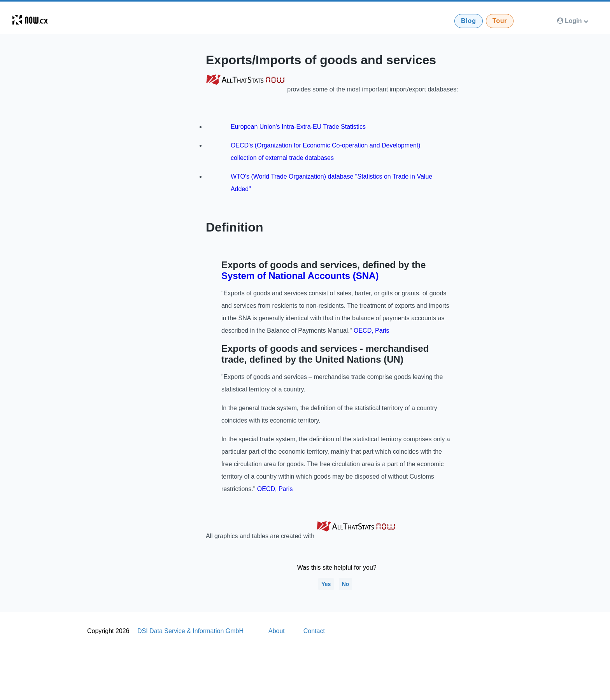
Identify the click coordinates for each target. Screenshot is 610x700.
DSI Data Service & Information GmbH (190, 631)
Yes (326, 584)
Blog (469, 21)
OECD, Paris (372, 331)
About (277, 631)
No (346, 584)
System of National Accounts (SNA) (300, 276)
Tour (500, 21)
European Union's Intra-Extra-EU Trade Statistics (298, 127)
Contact (314, 631)
